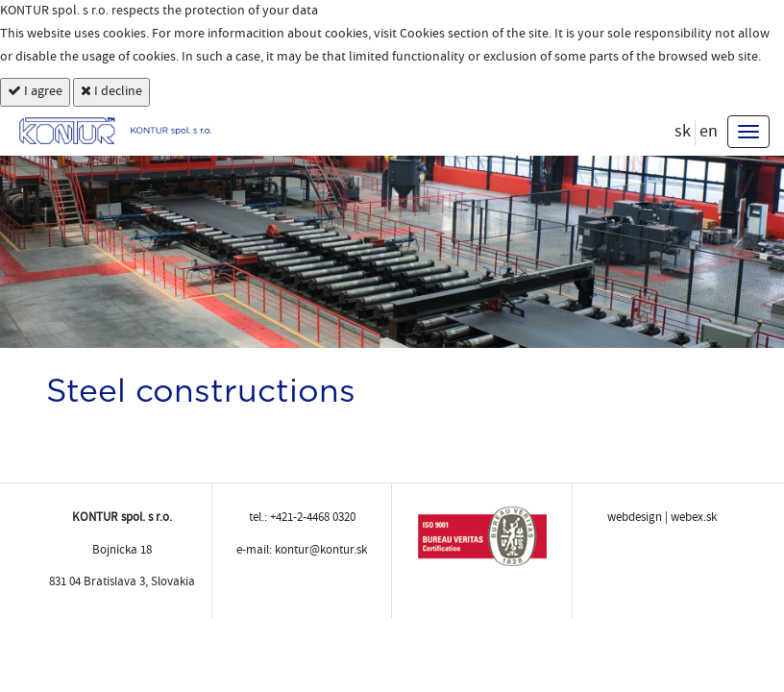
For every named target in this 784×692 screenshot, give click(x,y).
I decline (111, 92)
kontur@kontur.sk (321, 550)
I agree (35, 92)
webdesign (635, 517)
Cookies (422, 34)
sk (683, 131)
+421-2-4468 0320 (313, 517)
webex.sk (694, 517)
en (709, 131)
